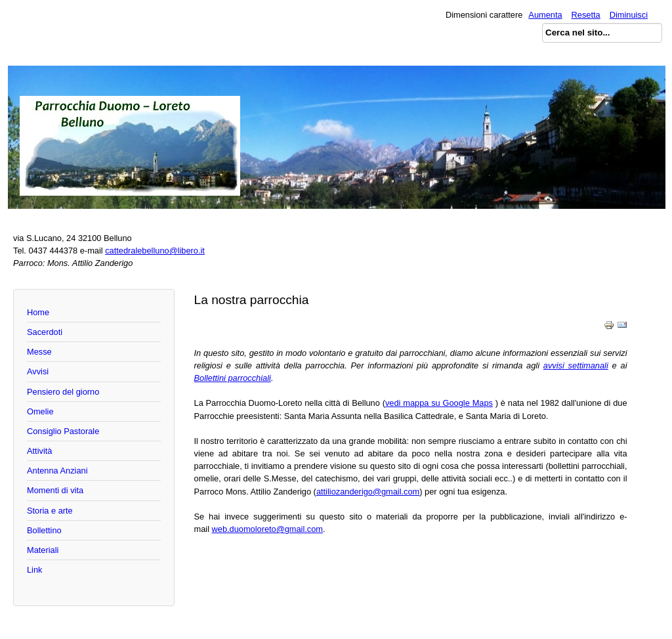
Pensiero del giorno (63, 392)
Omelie (40, 411)
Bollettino (44, 530)
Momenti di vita (55, 490)
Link (34, 570)
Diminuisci (629, 15)
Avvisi (38, 371)
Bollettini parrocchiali (233, 378)
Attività (39, 451)
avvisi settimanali (576, 365)
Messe (39, 352)
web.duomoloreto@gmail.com (267, 529)
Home (38, 312)
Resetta (586, 15)
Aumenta (545, 15)
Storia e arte (50, 511)
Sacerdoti (45, 332)
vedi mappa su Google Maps (439, 403)
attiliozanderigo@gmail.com (368, 492)
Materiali (43, 550)
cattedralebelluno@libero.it (155, 251)
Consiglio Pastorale (63, 431)
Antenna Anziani (57, 471)
